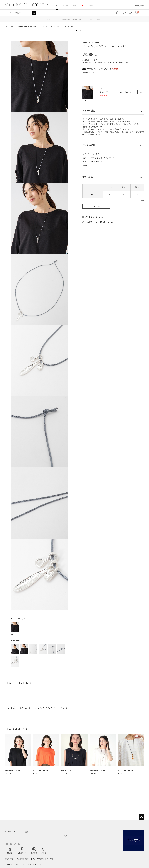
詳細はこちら (123, 62)
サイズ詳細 (88, 177)
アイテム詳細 (89, 145)
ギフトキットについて (94, 217)
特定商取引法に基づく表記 (43, 859)
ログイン (130, 6)
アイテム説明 (89, 111)
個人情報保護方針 (23, 859)
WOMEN (66, 6)
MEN (75, 6)
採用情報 (34, 851)
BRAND (91, 6)
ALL (57, 6)
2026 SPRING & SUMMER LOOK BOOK (72, 19)
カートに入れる (126, 92)
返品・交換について (90, 72)
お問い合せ (44, 851)
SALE (83, 6)
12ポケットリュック (95, 19)
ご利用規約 (9, 859)
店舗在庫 (103, 96)
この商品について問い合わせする (99, 222)
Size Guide (96, 206)
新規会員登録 (139, 6)
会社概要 (10, 851)
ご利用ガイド (22, 851)
